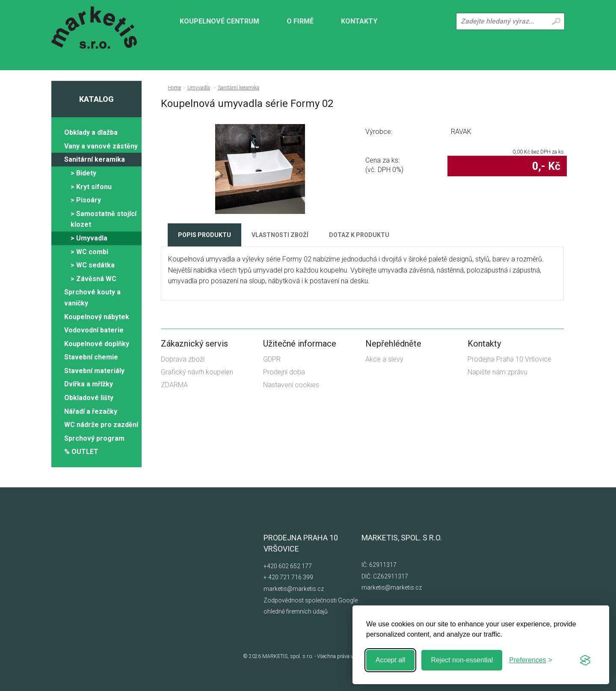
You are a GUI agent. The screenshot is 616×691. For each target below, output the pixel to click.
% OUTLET (81, 452)
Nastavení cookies (291, 385)
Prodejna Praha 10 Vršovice (509, 359)
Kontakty (359, 21)
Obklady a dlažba (91, 132)
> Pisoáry (86, 200)
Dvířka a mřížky (89, 384)
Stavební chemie (91, 357)
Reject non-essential (462, 660)
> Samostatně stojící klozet (104, 219)
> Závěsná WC (93, 279)
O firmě (300, 21)
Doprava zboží (183, 359)
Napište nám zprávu (498, 372)
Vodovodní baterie (94, 330)
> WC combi (89, 252)
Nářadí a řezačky (91, 411)
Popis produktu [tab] (204, 235)
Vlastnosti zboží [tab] (280, 235)
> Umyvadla (89, 238)
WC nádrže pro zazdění (101, 425)
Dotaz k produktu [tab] (359, 235)
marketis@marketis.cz (294, 589)
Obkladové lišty (89, 398)
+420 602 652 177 (288, 566)
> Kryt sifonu (91, 187)
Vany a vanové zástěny (101, 146)
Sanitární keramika (95, 159)
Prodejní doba (284, 372)
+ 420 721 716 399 (288, 577)
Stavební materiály (94, 371)
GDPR (272, 359)
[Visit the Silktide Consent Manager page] (585, 660)
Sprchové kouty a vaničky (92, 298)
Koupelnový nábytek (97, 317)
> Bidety (83, 173)
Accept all (390, 660)
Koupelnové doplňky (97, 344)
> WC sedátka (93, 265)
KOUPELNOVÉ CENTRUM (219, 21)
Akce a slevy (384, 359)
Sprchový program (94, 438)
